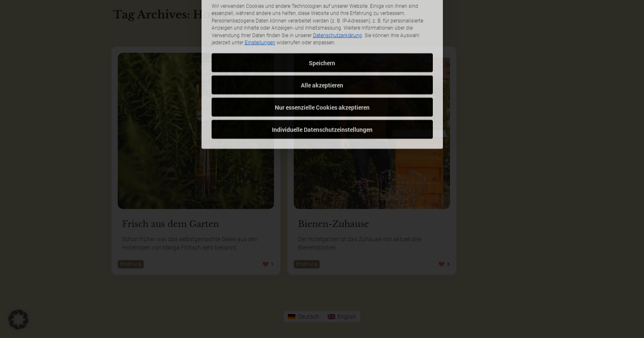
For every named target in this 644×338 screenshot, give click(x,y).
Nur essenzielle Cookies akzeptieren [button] (322, 66)
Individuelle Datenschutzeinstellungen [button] (322, 88)
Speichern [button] (322, 22)
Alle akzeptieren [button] (322, 44)
